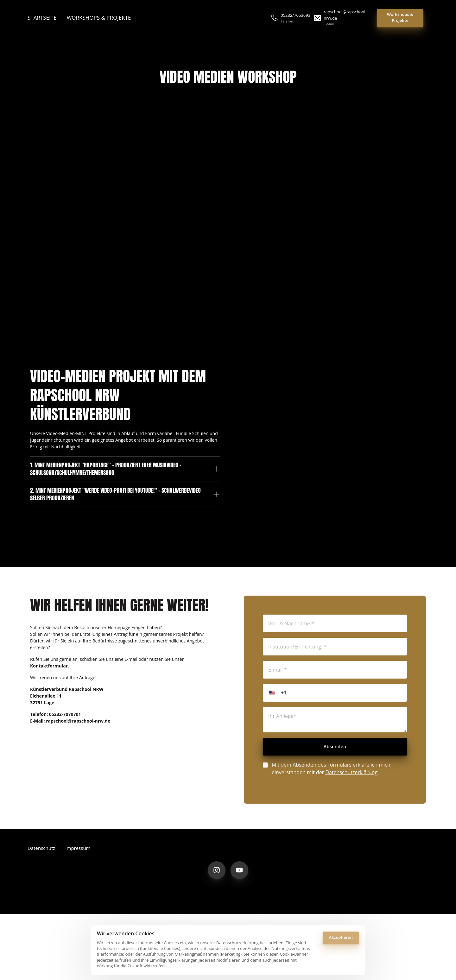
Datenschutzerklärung (351, 793)
